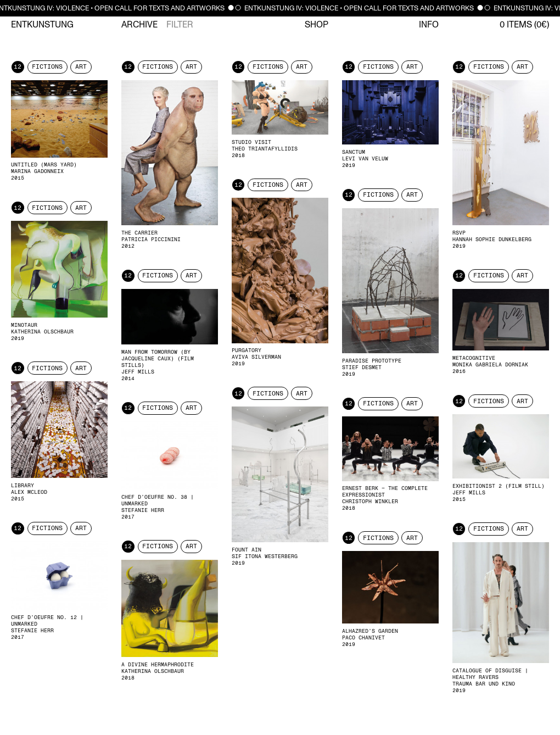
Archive (139, 25)
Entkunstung (42, 25)
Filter (180, 25)
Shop (317, 25)
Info (429, 25)
